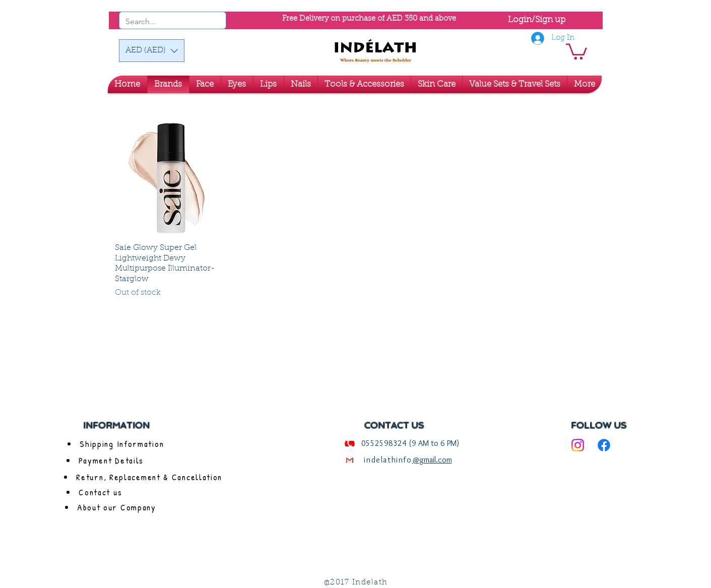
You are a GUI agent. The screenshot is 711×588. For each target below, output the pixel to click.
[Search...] (159, 22)
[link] (576, 51)
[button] (152, 51)
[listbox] (152, 51)
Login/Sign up (537, 20)
